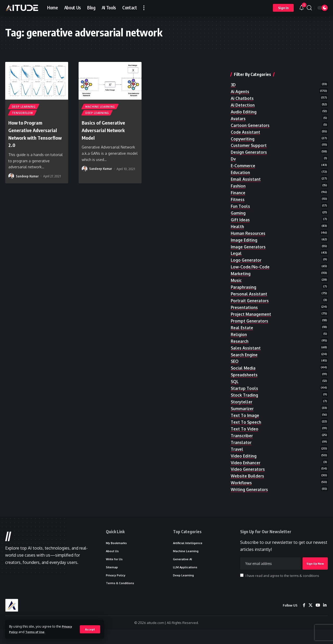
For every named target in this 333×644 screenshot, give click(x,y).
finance (238, 188)
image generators (249, 244)
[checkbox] (242, 588)
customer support (249, 138)
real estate (243, 329)
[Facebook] (303, 620)
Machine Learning (100, 107)
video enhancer (246, 471)
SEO (235, 365)
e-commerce (244, 159)
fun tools (241, 202)
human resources (249, 230)
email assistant (246, 174)
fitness (238, 195)
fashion (238, 181)
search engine (245, 358)
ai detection (244, 96)
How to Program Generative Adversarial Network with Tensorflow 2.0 (36, 135)
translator (242, 449)
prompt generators (251, 322)
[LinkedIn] (325, 620)
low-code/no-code (251, 266)
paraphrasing (244, 287)
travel (238, 456)
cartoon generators (251, 117)
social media (244, 372)
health (238, 223)
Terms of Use (38, 632)
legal (236, 252)
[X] (310, 620)
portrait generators (251, 301)
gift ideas (241, 216)
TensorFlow (23, 114)
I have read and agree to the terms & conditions (282, 588)
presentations (245, 308)
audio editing (244, 103)
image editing (245, 237)
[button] (90, 629)
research (240, 343)
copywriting (243, 131)
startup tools (245, 393)
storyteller (243, 407)
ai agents (241, 82)
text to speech (247, 428)
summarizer (243, 414)
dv (233, 152)
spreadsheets (245, 379)
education (241, 166)
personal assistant (250, 294)
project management (252, 315)
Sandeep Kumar (27, 178)
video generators (249, 478)
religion (239, 336)
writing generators (251, 499)
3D (233, 75)
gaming (238, 209)
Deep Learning (24, 107)
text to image (246, 421)
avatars (239, 110)
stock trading (245, 400)
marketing (241, 273)
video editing (244, 463)
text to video (245, 435)
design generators (250, 145)
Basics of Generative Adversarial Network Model (107, 131)
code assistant (246, 124)
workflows (242, 492)
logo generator (247, 259)
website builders (248, 485)
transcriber (243, 442)
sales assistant (246, 350)
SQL (235, 386)
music (236, 280)
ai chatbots (243, 89)
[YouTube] (317, 620)
